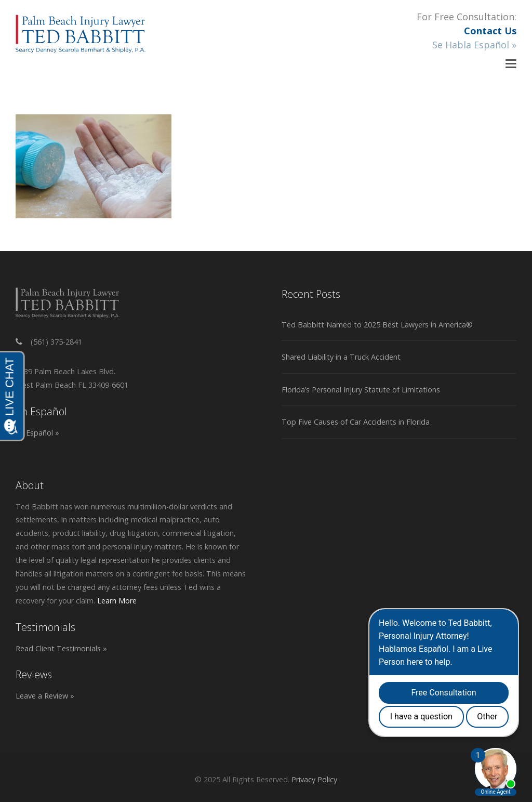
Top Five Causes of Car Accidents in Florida (356, 422)
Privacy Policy (314, 779)
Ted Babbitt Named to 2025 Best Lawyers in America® (377, 325)
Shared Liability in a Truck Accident (341, 357)
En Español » (37, 433)
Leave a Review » (45, 696)
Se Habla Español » (474, 45)
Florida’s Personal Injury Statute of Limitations (361, 390)
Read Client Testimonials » (61, 648)
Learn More (117, 601)
